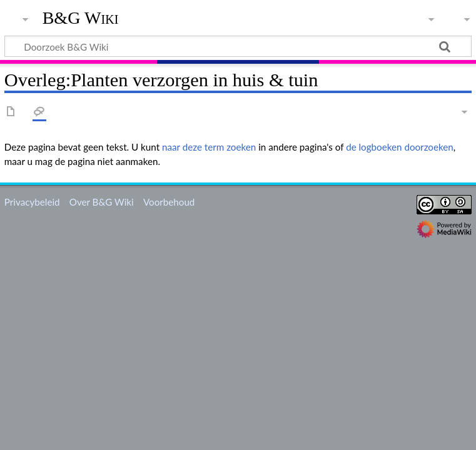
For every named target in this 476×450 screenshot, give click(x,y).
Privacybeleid (32, 202)
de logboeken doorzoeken (400, 147)
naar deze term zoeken (209, 147)
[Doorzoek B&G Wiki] (238, 46)
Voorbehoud (169, 202)
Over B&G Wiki (102, 202)
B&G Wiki (81, 18)
